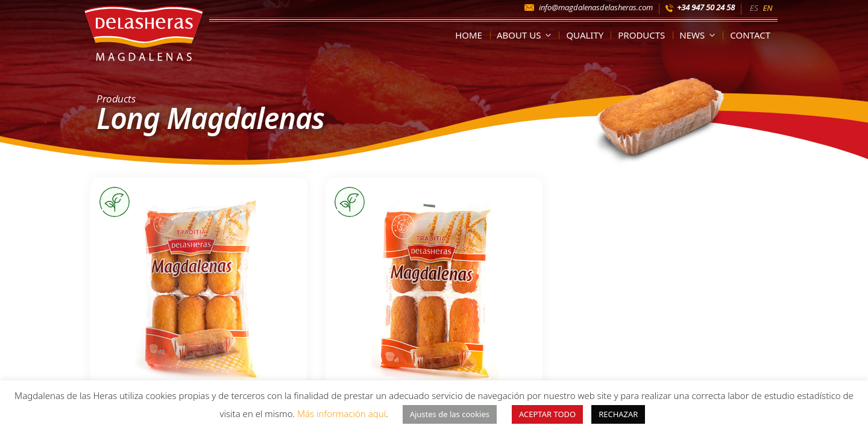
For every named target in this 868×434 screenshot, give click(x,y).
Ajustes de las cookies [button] (450, 414)
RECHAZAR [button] (618, 414)
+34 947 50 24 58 (706, 7)
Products (641, 35)
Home (469, 35)
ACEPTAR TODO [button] (547, 414)
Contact (750, 35)
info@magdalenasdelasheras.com (596, 7)
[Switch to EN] (767, 7)
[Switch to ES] (754, 7)
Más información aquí (341, 414)
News (700, 35)
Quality (585, 35)
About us (526, 35)
